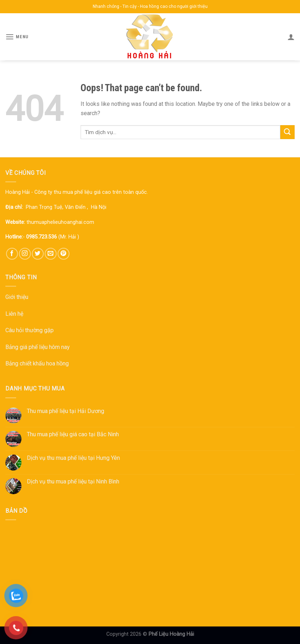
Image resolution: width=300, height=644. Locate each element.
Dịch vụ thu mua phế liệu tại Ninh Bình (73, 481)
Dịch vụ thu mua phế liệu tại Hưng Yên (73, 458)
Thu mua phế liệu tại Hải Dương (66, 411)
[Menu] (17, 37)
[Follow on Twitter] (38, 254)
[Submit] (287, 132)
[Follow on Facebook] (12, 254)
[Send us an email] (51, 254)
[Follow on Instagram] (25, 254)
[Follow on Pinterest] (64, 254)
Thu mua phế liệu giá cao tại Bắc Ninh (73, 434)
